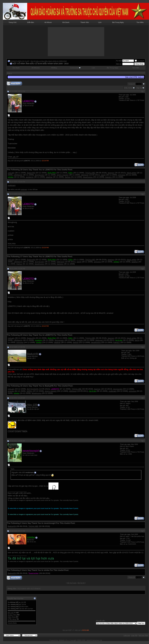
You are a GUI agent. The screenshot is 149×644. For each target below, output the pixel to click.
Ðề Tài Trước (72, 583)
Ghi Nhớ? (139, 61)
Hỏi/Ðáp (54, 68)
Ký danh (119, 61)
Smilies (10, 615)
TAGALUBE (90, 173)
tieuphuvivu (88, 177)
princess (122, 175)
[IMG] (10, 617)
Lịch (100, 22)
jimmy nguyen (63, 175)
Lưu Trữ (134, 635)
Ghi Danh (66, 22)
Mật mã (119, 64)
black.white (131, 173)
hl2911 (30, 391)
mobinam (12, 185)
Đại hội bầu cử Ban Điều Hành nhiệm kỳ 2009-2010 (49, 61)
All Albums (36, 68)
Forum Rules (12, 623)
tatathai (49, 177)
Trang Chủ (13, 22)
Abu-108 (32, 405)
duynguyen (39, 175)
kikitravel (85, 175)
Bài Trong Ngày (118, 22)
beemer (111, 173)
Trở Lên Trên (143, 635)
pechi (103, 175)
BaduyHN (31, 173)
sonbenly (30, 177)
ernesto (80, 340)
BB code (11, 613)
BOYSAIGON (33, 389)
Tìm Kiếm (140, 22)
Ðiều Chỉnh (128, 88)
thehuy (68, 177)
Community (75, 68)
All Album (48, 22)
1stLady (11, 173)
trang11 (108, 177)
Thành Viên (85, 22)
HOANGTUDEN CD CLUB (20, 61)
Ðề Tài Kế (81, 583)
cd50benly (18, 175)
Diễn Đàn (31, 22)
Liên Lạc (127, 635)
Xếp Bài (139, 88)
